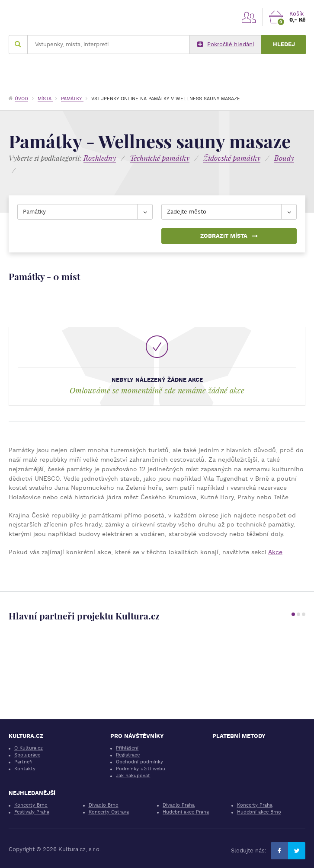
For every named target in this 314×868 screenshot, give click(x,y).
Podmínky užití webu (141, 769)
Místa (45, 99)
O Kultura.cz (29, 748)
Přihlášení (127, 748)
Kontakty (25, 769)
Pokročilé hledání (226, 45)
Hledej (284, 44)
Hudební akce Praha (186, 812)
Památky (72, 99)
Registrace (128, 755)
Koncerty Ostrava (109, 812)
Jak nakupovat (133, 776)
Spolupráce (27, 755)
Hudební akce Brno (259, 812)
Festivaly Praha (32, 812)
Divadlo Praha (179, 805)
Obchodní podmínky (139, 762)
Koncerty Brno (31, 805)
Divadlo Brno (104, 805)
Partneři (23, 762)
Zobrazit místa (229, 236)
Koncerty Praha (255, 805)
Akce (275, 552)
